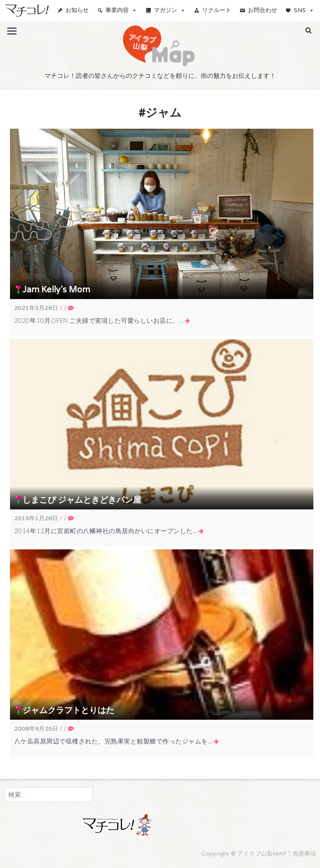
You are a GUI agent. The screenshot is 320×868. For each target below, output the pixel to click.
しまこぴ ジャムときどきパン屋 (82, 500)
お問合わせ (262, 10)
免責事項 (304, 854)
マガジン (170, 10)
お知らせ (77, 10)
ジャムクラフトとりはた (68, 711)
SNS (304, 10)
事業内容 (121, 10)
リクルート (217, 10)
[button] (309, 30)
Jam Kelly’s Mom (56, 290)
